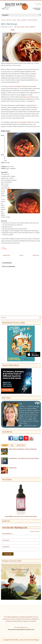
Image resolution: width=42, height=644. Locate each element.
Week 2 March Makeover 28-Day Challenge (23, 449)
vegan (19, 20)
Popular (5, 445)
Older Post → (36, 255)
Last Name (6, 547)
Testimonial (13, 468)
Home (3, 20)
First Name (6, 540)
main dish (9, 20)
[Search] (20, 317)
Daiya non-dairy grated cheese (22, 122)
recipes (14, 20)
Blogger (37, 640)
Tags (12, 445)
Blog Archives (21, 445)
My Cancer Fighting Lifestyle (18, 86)
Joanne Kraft (14, 69)
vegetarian (24, 20)
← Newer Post (6, 255)
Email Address (7, 534)
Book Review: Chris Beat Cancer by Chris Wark (24, 458)
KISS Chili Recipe (9, 24)
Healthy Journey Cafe (20, 640)
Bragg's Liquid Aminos (29, 97)
